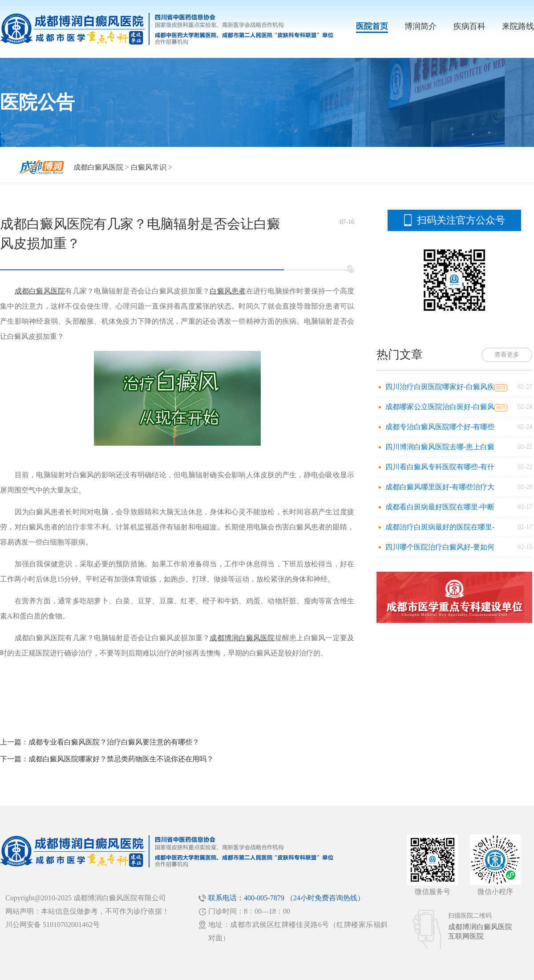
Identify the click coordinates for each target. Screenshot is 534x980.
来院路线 (518, 26)
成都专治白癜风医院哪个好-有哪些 (440, 427)
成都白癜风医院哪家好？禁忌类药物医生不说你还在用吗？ (121, 759)
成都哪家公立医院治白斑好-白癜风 (440, 407)
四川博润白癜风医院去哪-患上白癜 (440, 447)
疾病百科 (469, 26)
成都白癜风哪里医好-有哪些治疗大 (440, 487)
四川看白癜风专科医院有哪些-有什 (440, 467)
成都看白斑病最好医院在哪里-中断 (440, 507)
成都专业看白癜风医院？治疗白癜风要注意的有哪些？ (114, 742)
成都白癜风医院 (98, 167)
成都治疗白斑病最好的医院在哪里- (440, 527)
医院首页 (372, 26)
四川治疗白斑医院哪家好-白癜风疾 (440, 387)
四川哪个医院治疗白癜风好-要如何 (440, 547)
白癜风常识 (149, 167)
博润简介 (421, 26)
